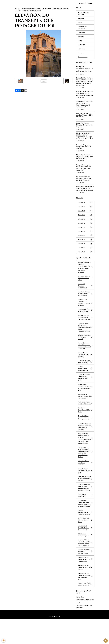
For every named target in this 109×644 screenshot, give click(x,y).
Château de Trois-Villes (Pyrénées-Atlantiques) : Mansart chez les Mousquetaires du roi (85, 333)
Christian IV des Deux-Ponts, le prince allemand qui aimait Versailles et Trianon (85, 506)
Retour (44, 81)
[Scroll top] (106, 641)
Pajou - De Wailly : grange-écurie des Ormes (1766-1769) (85, 430)
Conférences (82, 33)
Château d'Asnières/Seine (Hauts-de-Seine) (85, 377)
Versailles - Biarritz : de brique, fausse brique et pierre (85, 298)
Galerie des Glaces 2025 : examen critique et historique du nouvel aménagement (84, 106)
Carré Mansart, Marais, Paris (85, 514)
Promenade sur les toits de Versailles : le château (85, 590)
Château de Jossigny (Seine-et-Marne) (85, 369)
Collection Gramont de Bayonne (30, 9)
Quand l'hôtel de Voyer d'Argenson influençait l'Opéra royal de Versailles (85, 440)
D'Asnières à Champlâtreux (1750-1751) (85, 422)
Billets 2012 (85, 255)
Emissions (81, 37)
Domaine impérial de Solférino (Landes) (85, 316)
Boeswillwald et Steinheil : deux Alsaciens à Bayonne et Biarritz (85, 307)
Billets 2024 (85, 204)
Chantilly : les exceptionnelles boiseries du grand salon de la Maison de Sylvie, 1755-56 (85, 71)
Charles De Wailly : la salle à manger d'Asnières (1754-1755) (85, 386)
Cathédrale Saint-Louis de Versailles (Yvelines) (55, 9)
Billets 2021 (85, 217)
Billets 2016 (85, 238)
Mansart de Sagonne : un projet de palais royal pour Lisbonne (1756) (85, 158)
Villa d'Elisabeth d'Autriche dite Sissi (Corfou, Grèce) (85, 548)
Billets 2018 (85, 229)
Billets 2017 (85, 234)
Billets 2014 (85, 246)
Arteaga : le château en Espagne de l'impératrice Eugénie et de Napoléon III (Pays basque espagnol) (85, 270)
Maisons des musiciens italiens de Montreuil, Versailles (85, 496)
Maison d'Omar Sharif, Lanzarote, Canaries (85, 608)
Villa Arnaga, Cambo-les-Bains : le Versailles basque (85, 573)
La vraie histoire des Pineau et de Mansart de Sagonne (84, 127)
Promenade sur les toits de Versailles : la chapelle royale (85, 581)
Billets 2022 (85, 213)
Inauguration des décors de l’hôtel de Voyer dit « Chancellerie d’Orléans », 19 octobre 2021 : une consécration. (85, 453)
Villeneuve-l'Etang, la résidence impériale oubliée (85, 282)
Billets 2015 (85, 242)
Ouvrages (81, 54)
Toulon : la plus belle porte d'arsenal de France (85, 540)
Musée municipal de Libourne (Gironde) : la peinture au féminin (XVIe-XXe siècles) (85, 564)
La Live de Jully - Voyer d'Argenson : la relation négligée (84, 148)
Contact (90, 3)
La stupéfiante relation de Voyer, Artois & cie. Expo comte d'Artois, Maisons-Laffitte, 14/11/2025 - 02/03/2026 (85, 83)
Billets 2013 (85, 250)
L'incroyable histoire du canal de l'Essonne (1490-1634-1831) (85, 117)
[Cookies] (4, 640)
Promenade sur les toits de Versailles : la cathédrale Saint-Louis (85, 599)
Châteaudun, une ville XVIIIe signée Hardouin (85, 344)
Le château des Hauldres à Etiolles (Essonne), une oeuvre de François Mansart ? (85, 522)
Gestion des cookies (54, 642)
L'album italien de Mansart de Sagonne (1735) (85, 488)
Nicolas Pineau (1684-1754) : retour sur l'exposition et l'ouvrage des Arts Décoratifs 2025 (85, 138)
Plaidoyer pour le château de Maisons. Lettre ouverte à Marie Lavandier (85, 95)
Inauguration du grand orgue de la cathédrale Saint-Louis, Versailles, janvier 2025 (84, 169)
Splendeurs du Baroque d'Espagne (85, 555)
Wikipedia (81, 19)
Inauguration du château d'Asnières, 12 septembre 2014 (85, 406)
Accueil (82, 3)
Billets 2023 (85, 209)
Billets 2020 (85, 221)
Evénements (82, 46)
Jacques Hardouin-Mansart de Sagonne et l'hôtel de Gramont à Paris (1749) (85, 353)
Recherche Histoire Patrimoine (84, 14)
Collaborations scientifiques (82, 28)
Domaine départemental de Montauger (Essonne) (85, 532)
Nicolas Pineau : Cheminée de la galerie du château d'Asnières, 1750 (85, 396)
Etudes (80, 42)
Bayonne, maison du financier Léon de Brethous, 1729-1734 (85, 323)
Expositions (81, 50)
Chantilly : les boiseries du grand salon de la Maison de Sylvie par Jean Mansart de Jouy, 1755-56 (85, 469)
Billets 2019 (85, 225)
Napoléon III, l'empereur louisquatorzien (85, 290)
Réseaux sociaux (83, 58)
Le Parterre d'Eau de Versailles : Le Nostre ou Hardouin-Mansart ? (84, 180)
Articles (80, 23)
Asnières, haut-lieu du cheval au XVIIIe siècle (85, 414)
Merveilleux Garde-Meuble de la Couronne (85, 480)
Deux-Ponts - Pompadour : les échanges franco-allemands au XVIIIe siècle (85, 190)
